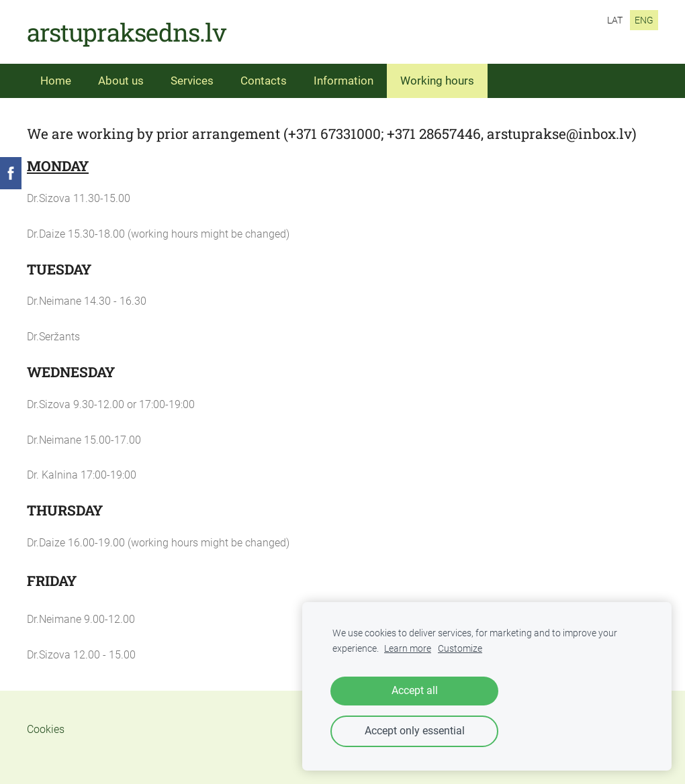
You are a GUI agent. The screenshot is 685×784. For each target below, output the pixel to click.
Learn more (408, 649)
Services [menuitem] (192, 81)
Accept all (415, 690)
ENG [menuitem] (644, 20)
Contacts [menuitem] (264, 81)
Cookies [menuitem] (46, 729)
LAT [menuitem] (615, 20)
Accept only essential (415, 731)
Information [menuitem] (344, 81)
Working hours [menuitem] (437, 81)
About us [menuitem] (121, 81)
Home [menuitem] (56, 81)
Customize (460, 649)
